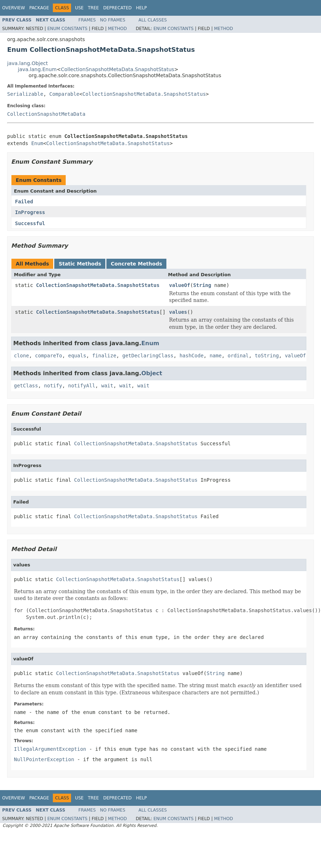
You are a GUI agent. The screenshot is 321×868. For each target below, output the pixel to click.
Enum (37, 143)
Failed (24, 202)
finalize (104, 356)
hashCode (192, 356)
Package (39, 8)
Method (117, 29)
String (202, 285)
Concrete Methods (136, 264)
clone (21, 356)
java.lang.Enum (37, 69)
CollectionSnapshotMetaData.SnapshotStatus (117, 69)
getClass (26, 386)
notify (53, 386)
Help (142, 8)
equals (77, 356)
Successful (30, 223)
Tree (93, 8)
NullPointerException (44, 759)
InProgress (30, 212)
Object (152, 373)
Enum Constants (67, 29)
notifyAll (82, 386)
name (216, 356)
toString (267, 356)
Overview (14, 8)
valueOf (179, 285)
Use (79, 8)
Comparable (64, 94)
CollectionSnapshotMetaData (46, 114)
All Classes (153, 20)
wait (107, 386)
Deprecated (117, 8)
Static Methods (80, 264)
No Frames (113, 20)
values (178, 312)
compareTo (49, 356)
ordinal (238, 356)
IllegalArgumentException (50, 749)
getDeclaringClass (148, 356)
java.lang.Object (27, 63)
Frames (87, 20)
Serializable (25, 94)
